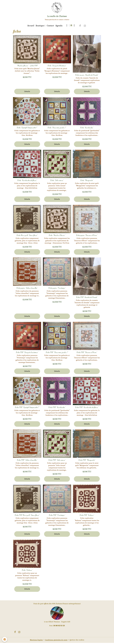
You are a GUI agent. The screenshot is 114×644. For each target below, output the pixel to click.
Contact (50, 27)
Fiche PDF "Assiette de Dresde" (87, 298)
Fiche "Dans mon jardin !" (57, 129)
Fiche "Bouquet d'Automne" (57, 67)
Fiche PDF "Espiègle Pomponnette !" (27, 408)
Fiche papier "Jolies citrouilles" (27, 289)
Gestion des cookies (77, 641)
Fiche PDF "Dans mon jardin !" (57, 353)
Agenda (59, 27)
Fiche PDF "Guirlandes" (57, 408)
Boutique (40, 27)
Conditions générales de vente (56, 641)
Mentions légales (36, 641)
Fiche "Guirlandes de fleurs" (27, 181)
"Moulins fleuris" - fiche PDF (27, 67)
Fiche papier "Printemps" (57, 289)
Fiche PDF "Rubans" (87, 516)
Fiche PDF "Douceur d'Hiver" (87, 353)
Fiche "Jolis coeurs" (57, 181)
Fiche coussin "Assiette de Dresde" (87, 76)
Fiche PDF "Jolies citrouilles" (27, 461)
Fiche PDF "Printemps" (57, 516)
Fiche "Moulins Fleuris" (57, 236)
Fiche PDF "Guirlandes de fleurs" (87, 408)
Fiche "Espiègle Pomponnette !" (27, 129)
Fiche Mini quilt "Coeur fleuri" (27, 236)
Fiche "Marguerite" (87, 181)
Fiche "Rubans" (27, 571)
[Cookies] (5, 639)
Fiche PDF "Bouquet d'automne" (27, 353)
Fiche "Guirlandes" (87, 129)
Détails (27, 93)
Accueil (31, 27)
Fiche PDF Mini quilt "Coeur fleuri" (27, 516)
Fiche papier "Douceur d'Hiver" (87, 236)
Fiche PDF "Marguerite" (87, 461)
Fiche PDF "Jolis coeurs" (57, 461)
